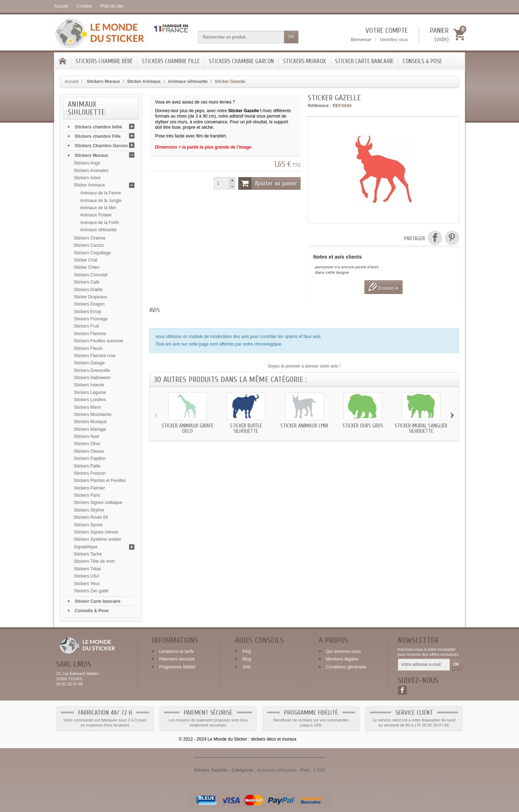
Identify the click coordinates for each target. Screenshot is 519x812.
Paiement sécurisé (177, 659)
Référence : (320, 106)
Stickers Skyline (89, 510)
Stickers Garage (89, 363)
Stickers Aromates (91, 171)
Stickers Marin (88, 407)
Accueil (72, 82)
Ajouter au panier (268, 183)
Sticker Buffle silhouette (246, 429)
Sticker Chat (86, 260)
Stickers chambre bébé (104, 61)
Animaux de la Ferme (101, 193)
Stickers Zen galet (91, 591)
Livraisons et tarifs (176, 651)
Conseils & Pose (422, 61)
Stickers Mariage (90, 429)
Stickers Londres (90, 400)
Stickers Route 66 (91, 517)
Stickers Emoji (88, 312)
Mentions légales (342, 659)
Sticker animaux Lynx (304, 426)
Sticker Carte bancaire (364, 61)
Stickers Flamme (90, 334)
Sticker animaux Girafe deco (187, 429)
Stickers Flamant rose (95, 356)
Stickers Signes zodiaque (98, 502)
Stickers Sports (88, 525)
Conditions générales (346, 667)
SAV (247, 667)
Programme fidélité (177, 667)
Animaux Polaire (96, 215)
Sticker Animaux (89, 185)
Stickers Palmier (90, 488)
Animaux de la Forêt (99, 223)
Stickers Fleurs (88, 348)
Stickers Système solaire (97, 539)
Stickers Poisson (90, 473)
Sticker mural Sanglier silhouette (421, 429)
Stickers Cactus (89, 245)
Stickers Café (87, 282)
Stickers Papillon (90, 458)
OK (291, 37)
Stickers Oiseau (89, 451)
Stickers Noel (87, 436)
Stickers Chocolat (91, 275)
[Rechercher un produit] (241, 37)
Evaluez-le (383, 287)
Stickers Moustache (93, 414)
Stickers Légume (90, 392)
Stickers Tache (88, 554)
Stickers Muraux (304, 61)
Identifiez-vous (394, 40)
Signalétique (86, 547)
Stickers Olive (87, 444)
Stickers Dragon (89, 304)
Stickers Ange (87, 163)
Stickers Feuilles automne (99, 341)
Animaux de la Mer (98, 208)
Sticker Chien (87, 267)
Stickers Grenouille (92, 370)
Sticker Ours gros (363, 426)
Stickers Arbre (87, 178)
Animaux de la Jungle (101, 201)
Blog (247, 659)
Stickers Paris (87, 495)
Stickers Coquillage (92, 253)
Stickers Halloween (92, 378)
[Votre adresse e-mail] (424, 665)
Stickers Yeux (87, 584)
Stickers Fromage (91, 319)
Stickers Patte (87, 466)
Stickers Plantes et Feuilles (100, 480)
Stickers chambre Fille (171, 61)
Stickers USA (87, 576)
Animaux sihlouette (98, 230)
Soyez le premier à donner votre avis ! (304, 366)
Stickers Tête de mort (94, 561)
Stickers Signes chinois (96, 532)
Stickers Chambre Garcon (241, 61)
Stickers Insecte (89, 385)
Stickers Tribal (87, 569)
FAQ (247, 651)
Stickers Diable (88, 290)
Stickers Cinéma (90, 238)
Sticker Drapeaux (90, 297)
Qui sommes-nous (343, 651)
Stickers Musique (90, 422)
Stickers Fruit (86, 326)
